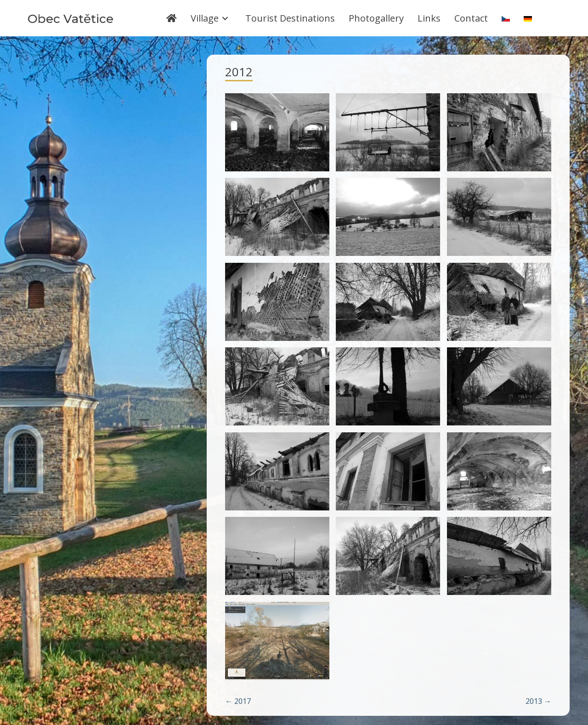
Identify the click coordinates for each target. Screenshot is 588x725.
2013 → (538, 701)
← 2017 (238, 701)
